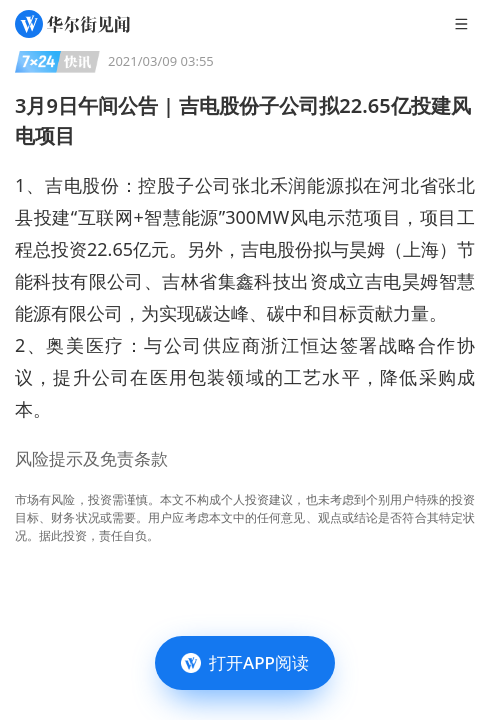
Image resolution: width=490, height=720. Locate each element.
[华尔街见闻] (72, 24)
